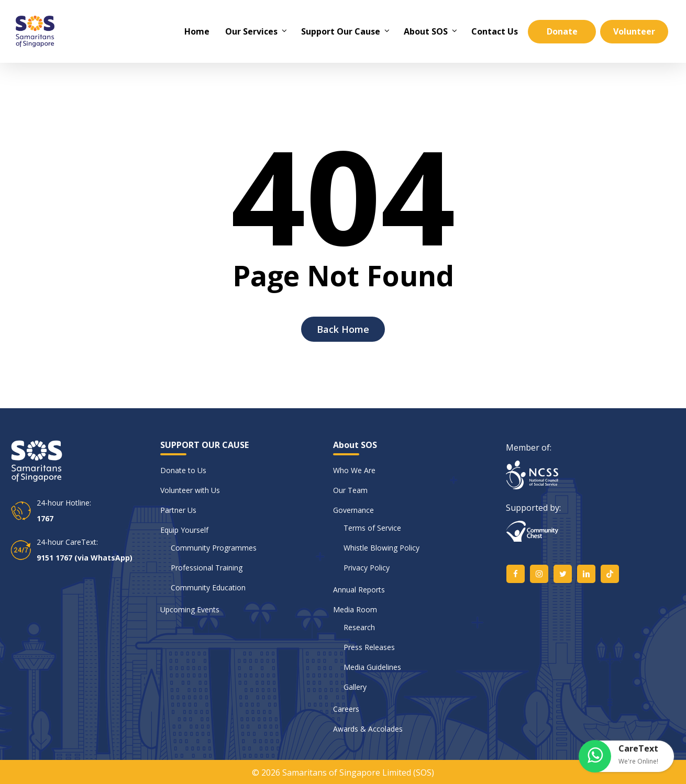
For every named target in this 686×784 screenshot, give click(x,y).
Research (359, 627)
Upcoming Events (190, 609)
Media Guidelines (372, 667)
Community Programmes (214, 548)
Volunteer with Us (190, 490)
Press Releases (369, 647)
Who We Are (354, 470)
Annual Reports (359, 590)
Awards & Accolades (368, 729)
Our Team (350, 490)
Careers (346, 709)
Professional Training (207, 568)
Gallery (355, 687)
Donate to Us (183, 470)
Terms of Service (372, 528)
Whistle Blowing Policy (381, 548)
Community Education (208, 587)
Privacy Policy (367, 568)
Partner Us (178, 510)
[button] (627, 756)
